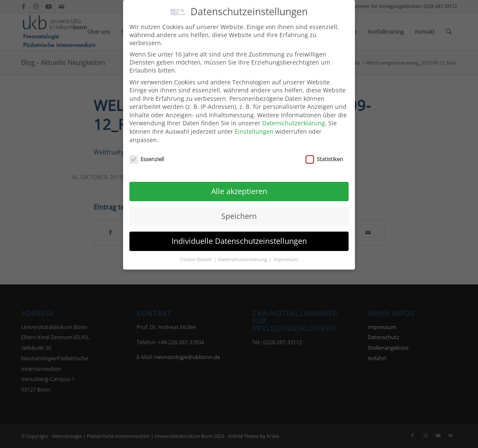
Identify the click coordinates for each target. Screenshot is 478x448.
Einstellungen (254, 127)
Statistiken (324, 154)
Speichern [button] (239, 211)
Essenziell (147, 154)
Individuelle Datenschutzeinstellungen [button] (239, 236)
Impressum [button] (286, 255)
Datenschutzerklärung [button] (243, 255)
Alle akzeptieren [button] (239, 186)
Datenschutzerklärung (294, 119)
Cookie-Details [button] (196, 255)
